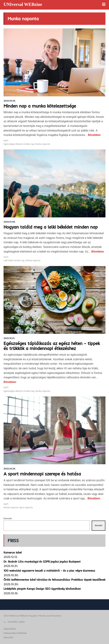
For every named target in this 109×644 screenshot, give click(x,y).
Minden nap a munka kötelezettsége (40, 106)
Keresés (8, 518)
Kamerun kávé (13, 552)
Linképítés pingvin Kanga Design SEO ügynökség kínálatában (42, 589)
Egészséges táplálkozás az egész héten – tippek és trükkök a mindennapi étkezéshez (52, 346)
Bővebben (94, 135)
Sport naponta (26, 508)
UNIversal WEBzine (23, 4)
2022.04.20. (10, 469)
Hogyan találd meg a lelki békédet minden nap (51, 227)
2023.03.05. (10, 101)
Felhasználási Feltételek (15, 633)
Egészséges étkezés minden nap (19, 144)
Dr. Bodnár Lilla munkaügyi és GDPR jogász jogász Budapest (42, 561)
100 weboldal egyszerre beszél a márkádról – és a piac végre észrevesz (49, 571)
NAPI (6, 141)
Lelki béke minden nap (14, 261)
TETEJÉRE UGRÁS (14, 622)
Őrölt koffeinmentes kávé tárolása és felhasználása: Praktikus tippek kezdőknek (54, 580)
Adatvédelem (10, 629)
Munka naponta (43, 144)
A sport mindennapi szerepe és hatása (42, 474)
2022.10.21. (9, 338)
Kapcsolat (8, 637)
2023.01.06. (9, 222)
